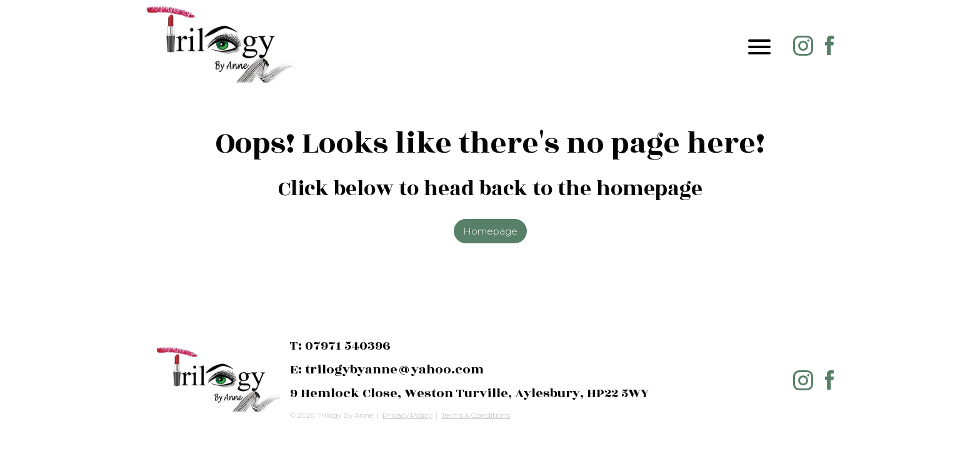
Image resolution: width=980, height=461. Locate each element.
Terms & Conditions (476, 415)
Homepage (490, 231)
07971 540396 (348, 346)
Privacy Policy (407, 415)
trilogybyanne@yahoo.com (394, 369)
